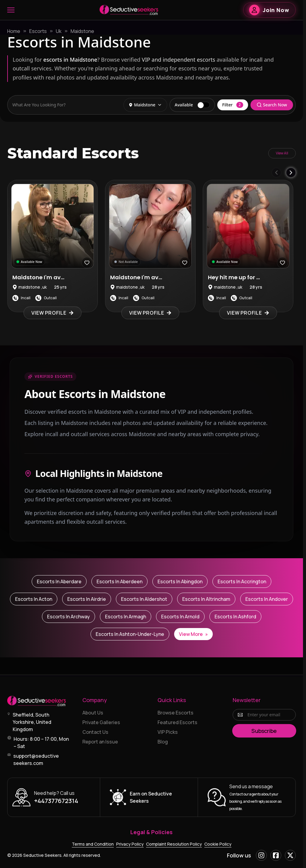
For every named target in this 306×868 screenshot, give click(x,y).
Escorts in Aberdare (59, 581)
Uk (59, 31)
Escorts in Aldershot (144, 599)
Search (272, 105)
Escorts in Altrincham (206, 599)
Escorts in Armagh (126, 617)
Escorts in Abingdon (180, 581)
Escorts (38, 31)
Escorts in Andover (267, 599)
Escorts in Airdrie (87, 599)
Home (14, 31)
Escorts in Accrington (242, 581)
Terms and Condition (93, 844)
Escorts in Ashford (235, 617)
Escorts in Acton (34, 599)
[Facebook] (276, 855)
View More (193, 634)
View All (282, 153)
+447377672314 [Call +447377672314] (56, 801)
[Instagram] (261, 855)
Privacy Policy (130, 844)
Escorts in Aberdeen (120, 581)
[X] (290, 855)
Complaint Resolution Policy (174, 844)
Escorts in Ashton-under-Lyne (130, 634)
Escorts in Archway (69, 617)
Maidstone (82, 31)
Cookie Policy (218, 844)
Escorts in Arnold (180, 617)
